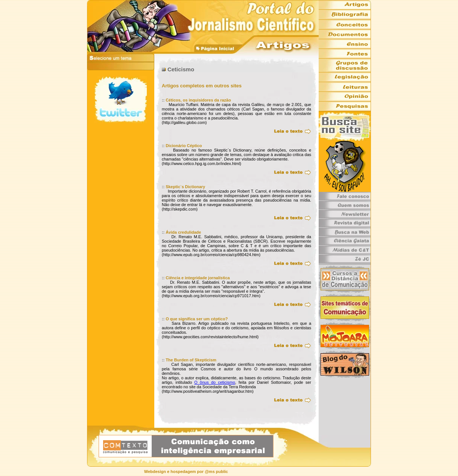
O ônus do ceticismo (215, 382)
